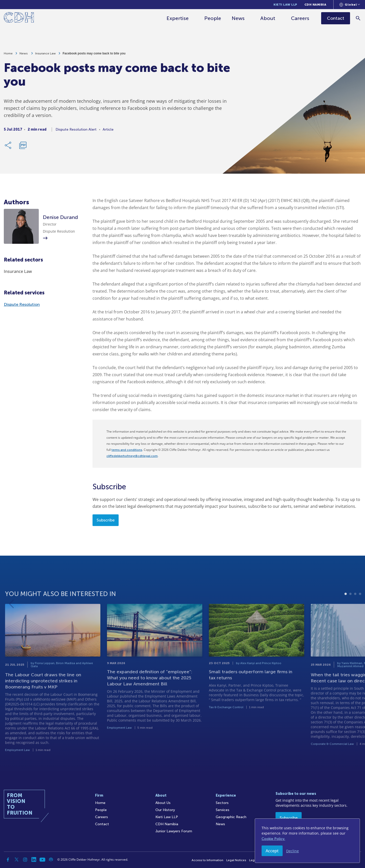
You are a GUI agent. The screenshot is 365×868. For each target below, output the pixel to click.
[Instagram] (25, 860)
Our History (165, 810)
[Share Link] (8, 148)
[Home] (19, 18)
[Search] (359, 18)
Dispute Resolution (22, 304)
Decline (293, 851)
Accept (272, 851)
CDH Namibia (315, 5)
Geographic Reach (231, 817)
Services (223, 810)
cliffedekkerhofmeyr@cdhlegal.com (132, 456)
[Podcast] (51, 860)
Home (8, 56)
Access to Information (207, 860)
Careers (301, 18)
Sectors (222, 803)
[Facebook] (8, 860)
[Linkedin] (34, 860)
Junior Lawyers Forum (174, 831)
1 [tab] (346, 614)
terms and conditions (127, 450)
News (239, 18)
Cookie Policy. (273, 839)
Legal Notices (236, 860)
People (213, 18)
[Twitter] (16, 860)
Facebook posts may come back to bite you (94, 56)
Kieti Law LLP (285, 5)
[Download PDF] (23, 148)
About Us (163, 803)
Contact (102, 824)
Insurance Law (45, 56)
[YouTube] (42, 860)
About (268, 18)
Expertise (178, 18)
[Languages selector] (350, 5)
